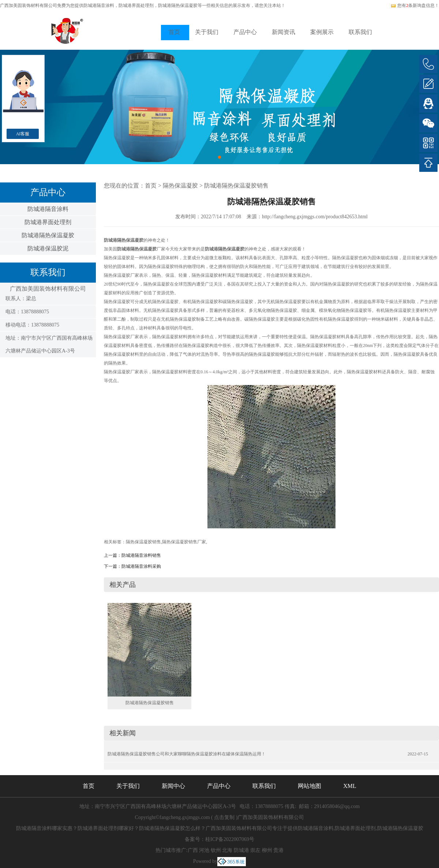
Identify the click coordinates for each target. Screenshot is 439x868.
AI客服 (23, 134)
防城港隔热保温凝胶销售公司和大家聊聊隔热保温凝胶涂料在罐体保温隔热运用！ (187, 754)
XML (350, 786)
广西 (193, 850)
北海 (227, 850)
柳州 (267, 850)
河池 (204, 850)
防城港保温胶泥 (48, 248)
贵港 (278, 850)
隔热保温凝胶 (180, 186)
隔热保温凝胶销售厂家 (184, 542)
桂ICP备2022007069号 (230, 839)
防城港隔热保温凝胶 (48, 235)
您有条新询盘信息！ (415, 5)
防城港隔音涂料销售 (141, 555)
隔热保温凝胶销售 (143, 542)
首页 (174, 32)
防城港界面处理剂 (48, 222)
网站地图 (309, 786)
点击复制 (224, 817)
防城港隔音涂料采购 (141, 566)
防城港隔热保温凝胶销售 (236, 186)
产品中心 (245, 32)
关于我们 (207, 32)
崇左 (255, 850)
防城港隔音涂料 (99, 5)
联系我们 (360, 32)
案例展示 (322, 32)
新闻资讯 (284, 32)
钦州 (216, 850)
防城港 (241, 850)
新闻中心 (173, 786)
